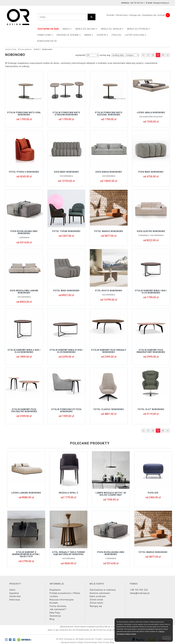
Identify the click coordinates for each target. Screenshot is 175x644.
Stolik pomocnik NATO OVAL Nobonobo (24, 114)
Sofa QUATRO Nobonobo (151, 231)
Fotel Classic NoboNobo (109, 409)
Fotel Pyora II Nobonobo (24, 172)
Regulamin (55, 590)
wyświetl (81, 55)
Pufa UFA (153, 493)
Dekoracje (15, 600)
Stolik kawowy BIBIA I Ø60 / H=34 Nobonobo (151, 292)
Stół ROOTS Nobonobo (109, 291)
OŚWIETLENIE (45, 35)
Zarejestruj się (149, 15)
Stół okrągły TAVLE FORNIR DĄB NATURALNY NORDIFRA (69, 553)
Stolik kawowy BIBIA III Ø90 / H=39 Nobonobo (66, 351)
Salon (12, 590)
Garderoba (15, 596)
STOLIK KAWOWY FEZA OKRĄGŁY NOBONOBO (109, 351)
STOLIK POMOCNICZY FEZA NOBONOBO (66, 410)
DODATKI (102, 35)
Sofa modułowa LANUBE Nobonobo (24, 292)
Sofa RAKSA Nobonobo (109, 172)
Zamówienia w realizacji (103, 590)
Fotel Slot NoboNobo (151, 409)
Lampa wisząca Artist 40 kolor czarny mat (111, 494)
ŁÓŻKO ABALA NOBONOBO (151, 113)
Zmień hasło (96, 603)
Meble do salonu (86, 29)
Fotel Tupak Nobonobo (66, 231)
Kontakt (110, 15)
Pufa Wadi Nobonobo (151, 172)
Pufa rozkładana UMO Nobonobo (24, 232)
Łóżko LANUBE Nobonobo (26, 493)
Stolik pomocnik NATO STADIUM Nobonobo (66, 114)
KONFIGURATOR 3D (47, 41)
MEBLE (67, 29)
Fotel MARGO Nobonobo (109, 231)
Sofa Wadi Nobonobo (66, 172)
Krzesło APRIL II (68, 493)
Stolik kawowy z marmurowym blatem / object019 (26, 554)
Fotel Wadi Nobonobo (66, 291)
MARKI (89, 35)
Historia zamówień (100, 593)
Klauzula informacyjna (62, 600)
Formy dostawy (58, 606)
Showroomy (122, 15)
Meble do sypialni (139, 29)
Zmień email (96, 600)
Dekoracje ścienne (69, 35)
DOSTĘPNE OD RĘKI (48, 29)
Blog (52, 619)
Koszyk (161, 15)
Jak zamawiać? (58, 609)
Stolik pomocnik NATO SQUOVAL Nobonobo (109, 114)
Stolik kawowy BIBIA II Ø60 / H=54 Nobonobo (24, 351)
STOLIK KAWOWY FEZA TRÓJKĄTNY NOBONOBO (24, 410)
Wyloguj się (96, 606)
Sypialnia (14, 593)
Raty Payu (55, 613)
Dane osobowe (98, 596)
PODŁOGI (116, 35)
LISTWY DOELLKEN (136, 35)
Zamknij (166, 638)
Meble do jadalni (112, 29)
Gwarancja (55, 616)
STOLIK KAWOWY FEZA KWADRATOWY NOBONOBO (151, 351)
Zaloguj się (135, 15)
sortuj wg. (105, 55)
